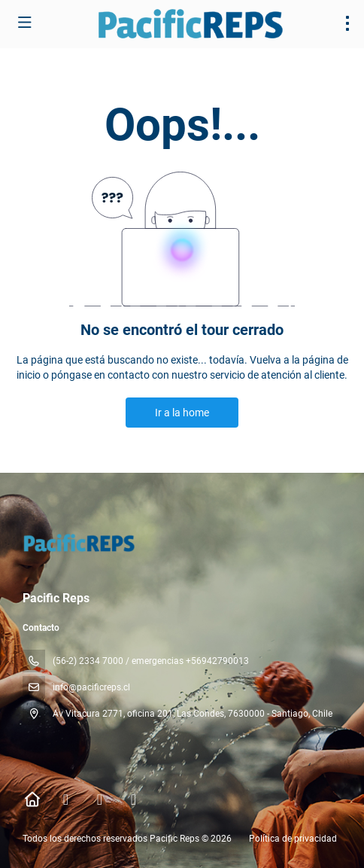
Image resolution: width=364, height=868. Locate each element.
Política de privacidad (293, 839)
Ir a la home (182, 413)
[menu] (347, 23)
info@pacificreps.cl (91, 687)
